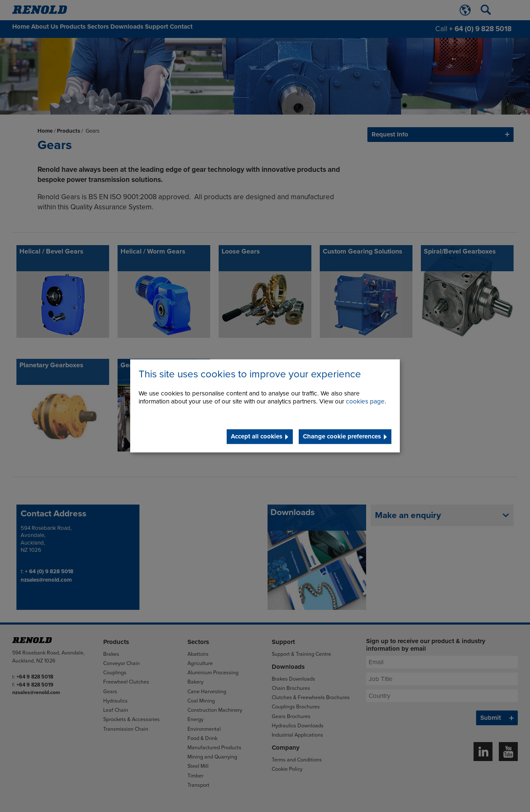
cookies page (365, 402)
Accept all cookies (257, 437)
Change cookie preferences (342, 437)
